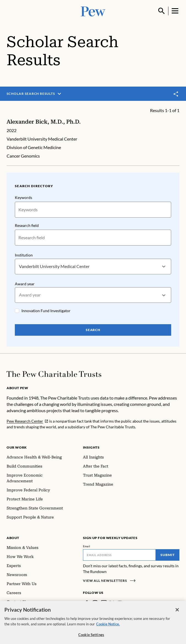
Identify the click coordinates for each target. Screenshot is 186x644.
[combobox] (19, 266)
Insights (91, 447)
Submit (168, 555)
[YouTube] (120, 603)
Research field (27, 225)
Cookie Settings (91, 637)
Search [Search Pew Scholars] (93, 330)
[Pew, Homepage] (93, 11)
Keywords (23, 197)
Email (87, 546)
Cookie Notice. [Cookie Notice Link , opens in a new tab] (108, 626)
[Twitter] (112, 603)
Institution (24, 255)
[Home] (54, 374)
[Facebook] (86, 603)
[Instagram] (95, 603)
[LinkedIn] (104, 603)
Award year (25, 283)
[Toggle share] (176, 94)
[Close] (177, 612)
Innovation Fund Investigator (46, 311)
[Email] (120, 555)
